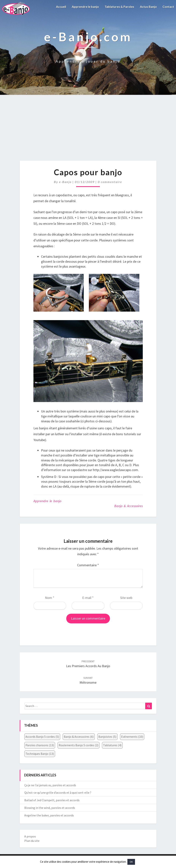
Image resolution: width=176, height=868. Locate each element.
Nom (50, 598)
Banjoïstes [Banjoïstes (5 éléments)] (107, 737)
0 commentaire (110, 182)
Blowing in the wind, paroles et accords (50, 808)
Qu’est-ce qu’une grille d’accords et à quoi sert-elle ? (58, 793)
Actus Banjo (148, 7)
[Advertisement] (88, 132)
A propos (30, 836)
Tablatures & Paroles (119, 7)
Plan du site (32, 841)
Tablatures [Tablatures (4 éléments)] (112, 745)
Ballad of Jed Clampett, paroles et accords (52, 800)
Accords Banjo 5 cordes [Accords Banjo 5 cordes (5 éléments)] (42, 737)
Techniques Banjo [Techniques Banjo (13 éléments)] (40, 754)
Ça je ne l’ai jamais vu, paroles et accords (50, 785)
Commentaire (88, 565)
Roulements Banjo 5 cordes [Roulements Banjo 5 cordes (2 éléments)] (79, 745)
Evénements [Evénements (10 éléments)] (132, 737)
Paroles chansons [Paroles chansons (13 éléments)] (40, 745)
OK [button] (131, 862)
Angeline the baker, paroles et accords (49, 815)
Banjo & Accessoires (129, 506)
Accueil (61, 7)
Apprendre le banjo (85, 7)
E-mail (88, 598)
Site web (126, 598)
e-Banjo (65, 182)
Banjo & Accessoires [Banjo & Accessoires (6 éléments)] (79, 737)
